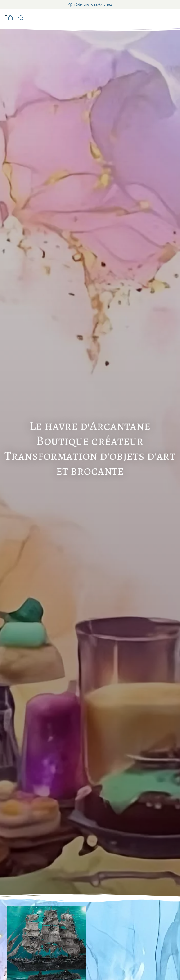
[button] (6, 18)
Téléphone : (93, 5)
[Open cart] (10, 18)
